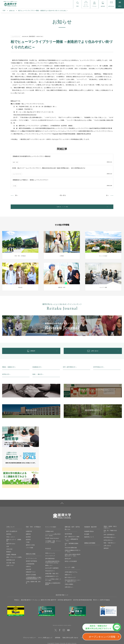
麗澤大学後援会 (105, 582)
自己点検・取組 (11, 545)
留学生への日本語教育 (71, 544)
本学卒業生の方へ (99, 349)
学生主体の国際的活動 (71, 530)
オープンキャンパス (31, 541)
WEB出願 (28, 552)
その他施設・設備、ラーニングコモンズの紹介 (53, 524)
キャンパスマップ (50, 538)
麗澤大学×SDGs (11, 526)
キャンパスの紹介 (51, 509)
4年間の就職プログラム (71, 554)
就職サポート (68, 557)
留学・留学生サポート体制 (72, 519)
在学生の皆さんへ (108, 523)
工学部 (28, 525)
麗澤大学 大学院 (30, 527)
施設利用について (89, 519)
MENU (120, 4)
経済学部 (28, 519)
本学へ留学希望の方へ (70, 349)
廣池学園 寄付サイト (93, 582)
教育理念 (9, 516)
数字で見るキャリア (70, 560)
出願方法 (28, 549)
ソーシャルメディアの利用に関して (91, 620)
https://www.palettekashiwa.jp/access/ (25, 115)
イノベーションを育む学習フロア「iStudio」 (53, 517)
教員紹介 (9, 534)
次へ (107, 171)
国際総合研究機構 (90, 525)
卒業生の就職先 (69, 567)
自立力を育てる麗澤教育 (52, 551)
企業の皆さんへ (69, 569)
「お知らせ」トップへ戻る (62, 184)
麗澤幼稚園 (82, 582)
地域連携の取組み (89, 514)
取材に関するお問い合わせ (70, 620)
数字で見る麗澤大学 (12, 514)
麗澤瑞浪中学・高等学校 (71, 582)
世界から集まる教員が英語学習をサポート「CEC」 (73, 538)
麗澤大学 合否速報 (31, 557)
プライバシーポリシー (29, 620)
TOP (4, 11)
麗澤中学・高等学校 (57, 582)
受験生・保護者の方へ (9, 349)
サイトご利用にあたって (45, 620)
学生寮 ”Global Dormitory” (52, 521)
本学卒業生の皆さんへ (110, 520)
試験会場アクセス (31, 554)
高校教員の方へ (37, 349)
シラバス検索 (29, 530)
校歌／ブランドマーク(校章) (14, 540)
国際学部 (28, 516)
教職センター (49, 548)
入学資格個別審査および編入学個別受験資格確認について (34, 561)
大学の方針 (9, 532)
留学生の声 (68, 541)
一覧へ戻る (62, 171)
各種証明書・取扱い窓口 (52, 556)
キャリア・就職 (70, 550)
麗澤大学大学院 (46, 582)
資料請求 (106, 531)
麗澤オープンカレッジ (34, 582)
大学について (11, 509)
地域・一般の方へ (38, 357)
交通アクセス (10, 548)
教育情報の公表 (11, 542)
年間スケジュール (50, 536)
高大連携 (87, 516)
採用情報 (58, 620)
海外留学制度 (68, 516)
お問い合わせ (107, 528)
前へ (17, 171)
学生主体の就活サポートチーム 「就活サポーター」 (73, 563)
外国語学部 (29, 514)
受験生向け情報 (31, 536)
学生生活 (48, 531)
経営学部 (28, 522)
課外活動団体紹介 (50, 541)
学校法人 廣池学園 (20, 582)
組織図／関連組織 (11, 537)
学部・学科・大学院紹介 (33, 509)
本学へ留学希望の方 (109, 517)
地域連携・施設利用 (90, 509)
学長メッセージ (11, 519)
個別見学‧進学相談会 (31, 544)
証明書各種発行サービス (52, 559)
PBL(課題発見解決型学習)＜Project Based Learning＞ (53, 544)
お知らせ (12, 11)
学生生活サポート (50, 553)
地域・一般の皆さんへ (110, 525)
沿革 (8, 529)
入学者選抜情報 (30, 546)
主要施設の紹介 (49, 514)
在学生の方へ (6, 357)
